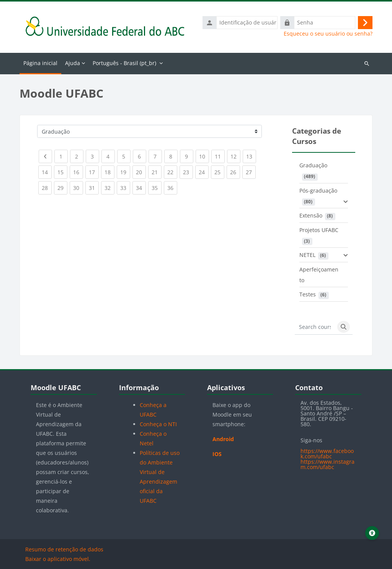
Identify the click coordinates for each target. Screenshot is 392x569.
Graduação (313, 165)
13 (251, 155)
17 (94, 171)
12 (235, 155)
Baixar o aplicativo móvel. (58, 559)
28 (47, 186)
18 (109, 171)
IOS (217, 454)
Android (223, 439)
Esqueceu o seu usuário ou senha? (328, 34)
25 (219, 171)
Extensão (311, 215)
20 (141, 171)
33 (125, 186)
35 (157, 186)
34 (141, 186)
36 (172, 186)
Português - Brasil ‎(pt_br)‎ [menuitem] (124, 63)
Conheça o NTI (158, 424)
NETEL (307, 255)
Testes (308, 294)
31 (94, 186)
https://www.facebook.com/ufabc (327, 454)
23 (188, 171)
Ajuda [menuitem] (73, 63)
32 (109, 186)
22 (172, 171)
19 (125, 171)
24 (204, 171)
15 (62, 171)
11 (220, 155)
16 (78, 171)
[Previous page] (45, 156)
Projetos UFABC (319, 230)
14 (47, 171)
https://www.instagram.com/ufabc (327, 464)
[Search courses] (315, 327)
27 (251, 171)
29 (62, 186)
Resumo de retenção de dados (64, 549)
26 (235, 171)
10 (204, 155)
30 (78, 186)
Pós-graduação (318, 190)
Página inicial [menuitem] (40, 63)
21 (157, 171)
